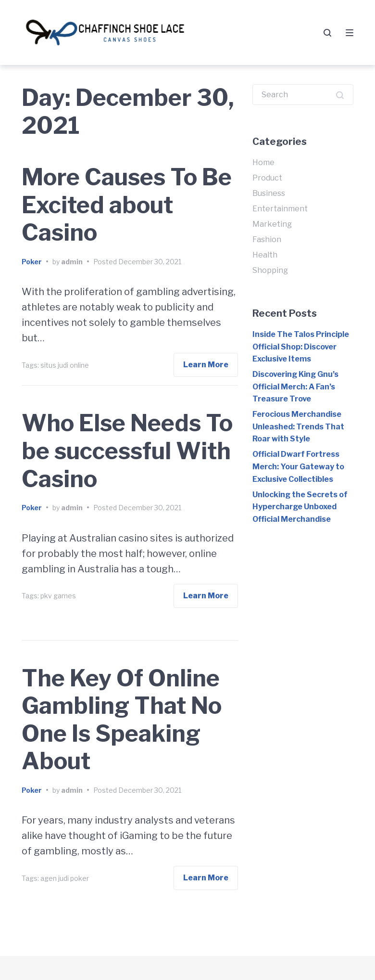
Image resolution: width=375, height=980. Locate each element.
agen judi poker (65, 878)
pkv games (58, 596)
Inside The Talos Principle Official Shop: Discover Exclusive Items (301, 347)
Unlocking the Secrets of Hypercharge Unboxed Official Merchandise (300, 507)
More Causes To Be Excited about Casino (127, 205)
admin (72, 262)
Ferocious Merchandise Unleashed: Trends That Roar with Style (298, 426)
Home (263, 162)
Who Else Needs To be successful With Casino (127, 451)
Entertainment (280, 209)
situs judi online (65, 365)
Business (269, 193)
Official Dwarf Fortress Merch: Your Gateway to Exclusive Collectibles (298, 466)
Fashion (267, 239)
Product (267, 178)
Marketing (272, 224)
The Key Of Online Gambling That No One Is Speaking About (122, 720)
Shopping (270, 270)
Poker (32, 262)
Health (265, 255)
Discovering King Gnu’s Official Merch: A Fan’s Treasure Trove (295, 387)
